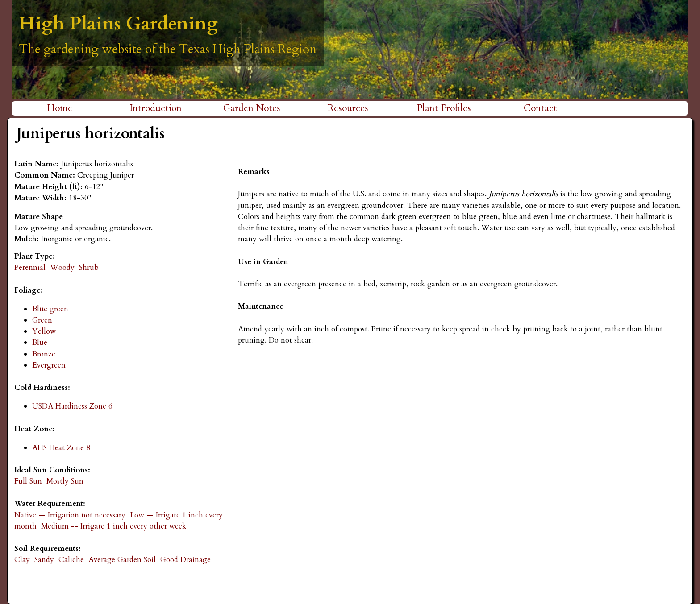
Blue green (50, 309)
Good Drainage (185, 560)
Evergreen (49, 365)
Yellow (44, 331)
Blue (40, 342)
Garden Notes (252, 108)
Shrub (89, 267)
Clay (22, 560)
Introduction (156, 108)
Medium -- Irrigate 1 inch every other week (114, 526)
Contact (540, 108)
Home (60, 108)
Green (42, 320)
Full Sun (28, 481)
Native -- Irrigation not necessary (70, 515)
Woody (62, 267)
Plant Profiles (444, 108)
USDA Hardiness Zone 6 (72, 406)
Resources (348, 108)
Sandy (44, 560)
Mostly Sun (65, 481)
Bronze (44, 354)
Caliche (71, 560)
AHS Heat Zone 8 (61, 448)
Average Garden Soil (122, 560)
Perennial (30, 267)
